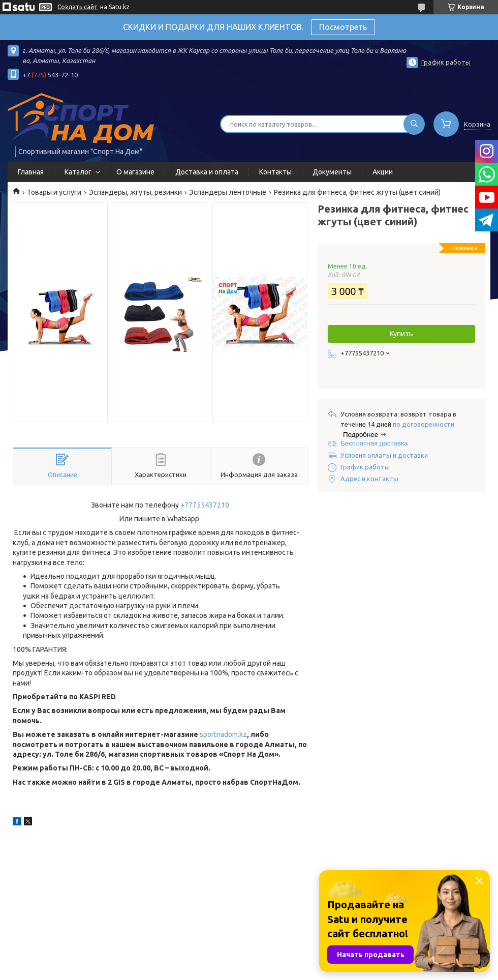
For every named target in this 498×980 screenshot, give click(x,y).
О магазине (135, 172)
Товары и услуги (54, 192)
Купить (401, 334)
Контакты (275, 172)
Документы (332, 172)
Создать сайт (77, 7)
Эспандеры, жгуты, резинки (135, 192)
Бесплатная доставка (374, 443)
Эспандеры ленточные (228, 192)
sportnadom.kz (223, 734)
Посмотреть (343, 27)
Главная (31, 172)
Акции (383, 172)
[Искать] (414, 124)
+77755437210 (205, 505)
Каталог (78, 172)
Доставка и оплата (207, 172)
